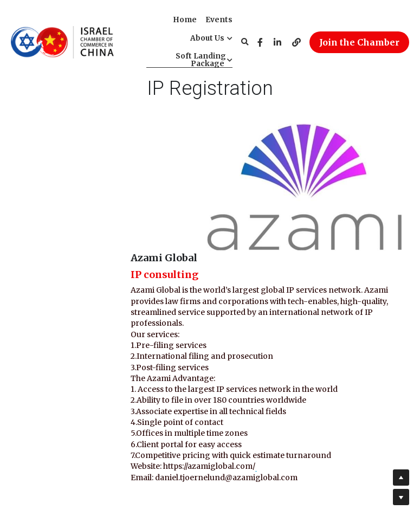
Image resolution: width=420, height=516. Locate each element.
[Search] (245, 42)
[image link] (62, 41)
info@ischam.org (264, 463)
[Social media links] (260, 42)
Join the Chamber (359, 42)
